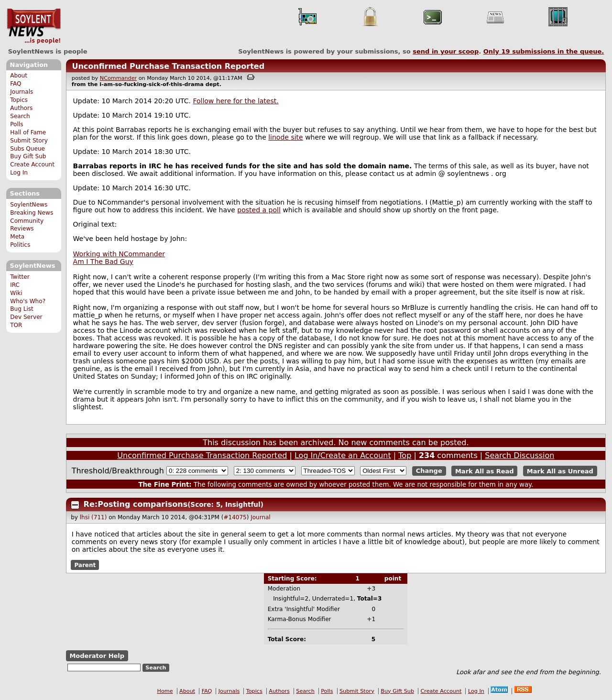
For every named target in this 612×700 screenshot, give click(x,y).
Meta (17, 237)
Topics (19, 100)
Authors (21, 108)
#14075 (235, 517)
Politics (20, 245)
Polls (16, 124)
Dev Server (26, 317)
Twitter (20, 277)
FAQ (16, 84)
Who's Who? (28, 301)
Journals (22, 92)
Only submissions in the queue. (544, 51)
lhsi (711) (93, 517)
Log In (19, 173)
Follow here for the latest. (235, 101)
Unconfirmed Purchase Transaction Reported (168, 66)
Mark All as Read (485, 471)
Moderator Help (97, 656)
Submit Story (29, 141)
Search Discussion (519, 455)
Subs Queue (27, 149)
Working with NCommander (119, 254)
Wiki (16, 293)
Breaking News (32, 213)
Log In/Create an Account (343, 455)
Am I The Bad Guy (103, 262)
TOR (16, 325)
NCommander (118, 78)
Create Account (32, 164)
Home (165, 691)
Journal (261, 517)
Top (405, 455)
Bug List (22, 309)
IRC (15, 285)
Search (20, 116)
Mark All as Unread (560, 471)
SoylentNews (34, 26)
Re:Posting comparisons (136, 504)
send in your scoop (446, 51)
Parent (85, 565)
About (19, 76)
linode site (285, 137)
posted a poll (259, 210)
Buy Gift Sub (28, 156)
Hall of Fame (28, 132)
